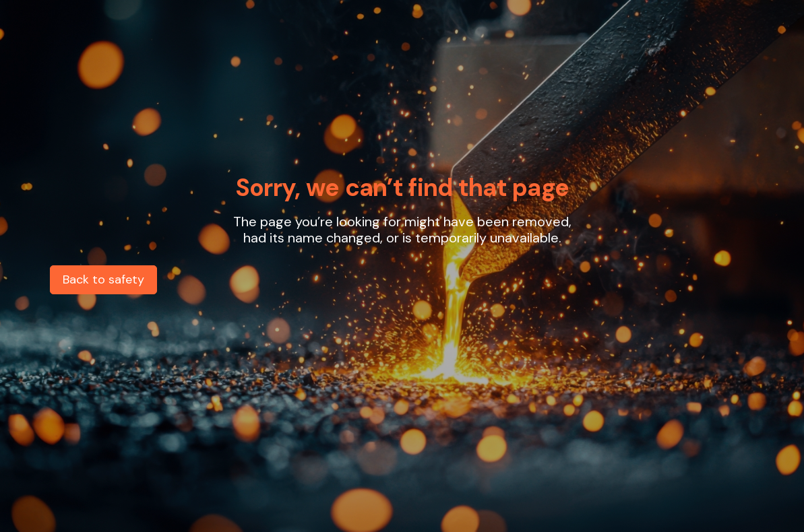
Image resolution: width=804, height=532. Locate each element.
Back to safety (103, 279)
